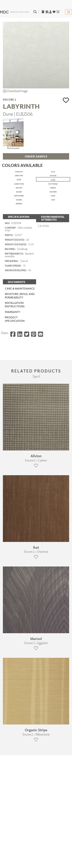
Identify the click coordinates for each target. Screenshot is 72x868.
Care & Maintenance (20, 580)
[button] (66, 100)
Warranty (12, 603)
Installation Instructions (15, 596)
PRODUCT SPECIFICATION (15, 610)
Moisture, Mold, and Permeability (20, 587)
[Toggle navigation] (69, 12)
